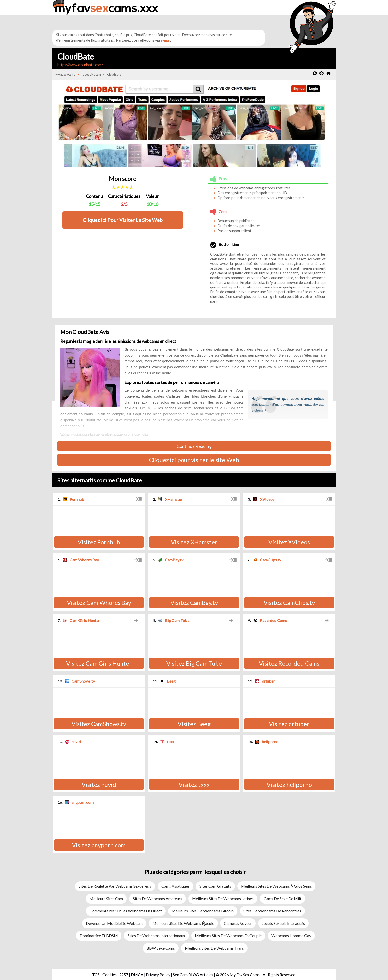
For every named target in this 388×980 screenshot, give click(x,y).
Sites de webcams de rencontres (272, 911)
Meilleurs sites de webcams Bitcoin (203, 911)
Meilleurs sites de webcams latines (223, 898)
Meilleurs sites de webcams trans (214, 948)
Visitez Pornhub (99, 542)
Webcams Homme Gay (291, 936)
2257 (124, 974)
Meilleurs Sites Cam (106, 898)
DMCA (137, 974)
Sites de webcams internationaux (156, 936)
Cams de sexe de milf (282, 898)
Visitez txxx (194, 784)
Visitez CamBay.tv (194, 603)
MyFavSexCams (65, 75)
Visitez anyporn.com (99, 845)
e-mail (165, 40)
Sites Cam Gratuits (215, 886)
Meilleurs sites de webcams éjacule (183, 923)
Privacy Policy (158, 974)
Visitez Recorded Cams (289, 663)
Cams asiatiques (175, 886)
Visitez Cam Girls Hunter (99, 663)
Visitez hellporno (289, 784)
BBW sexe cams (161, 948)
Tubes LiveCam (91, 75)
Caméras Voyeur (238, 923)
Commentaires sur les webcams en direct (126, 911)
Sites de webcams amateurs (158, 898)
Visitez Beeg (194, 724)
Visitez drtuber (289, 724)
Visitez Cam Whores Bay (99, 603)
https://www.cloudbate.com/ (80, 65)
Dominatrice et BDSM (99, 936)
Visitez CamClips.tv (289, 603)
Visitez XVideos (289, 542)
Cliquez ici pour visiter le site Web (194, 460)
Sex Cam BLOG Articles (193, 974)
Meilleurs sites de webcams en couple (228, 936)
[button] (269, 14)
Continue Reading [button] (194, 446)
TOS (96, 974)
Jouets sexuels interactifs (283, 923)
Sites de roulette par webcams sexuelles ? (115, 886)
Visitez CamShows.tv (99, 724)
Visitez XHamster (194, 542)
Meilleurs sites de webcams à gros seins (276, 886)
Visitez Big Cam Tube (194, 663)
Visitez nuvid (99, 784)
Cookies (109, 974)
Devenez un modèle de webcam (114, 923)
